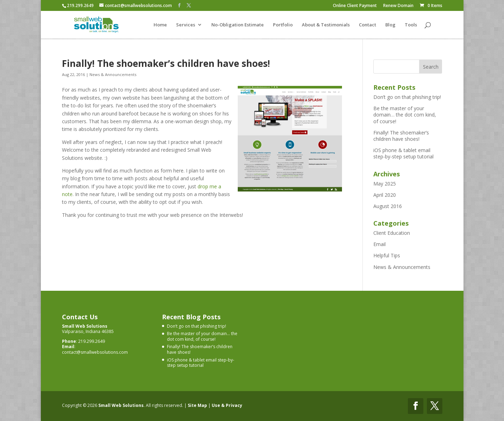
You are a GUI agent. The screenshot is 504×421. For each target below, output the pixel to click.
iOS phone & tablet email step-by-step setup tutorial (403, 153)
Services (186, 25)
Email (379, 244)
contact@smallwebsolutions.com (95, 352)
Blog (390, 25)
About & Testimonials (326, 25)
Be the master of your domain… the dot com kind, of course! (405, 115)
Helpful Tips (387, 255)
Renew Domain (398, 6)
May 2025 (385, 184)
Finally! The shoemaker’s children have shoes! (166, 63)
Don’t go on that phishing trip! (407, 97)
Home (160, 25)
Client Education (392, 233)
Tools (411, 25)
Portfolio (283, 25)
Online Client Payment (355, 6)
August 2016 (388, 206)
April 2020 (385, 195)
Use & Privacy (227, 405)
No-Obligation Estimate (238, 25)
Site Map (197, 405)
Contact (368, 25)
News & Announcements (113, 74)
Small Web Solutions (121, 405)
